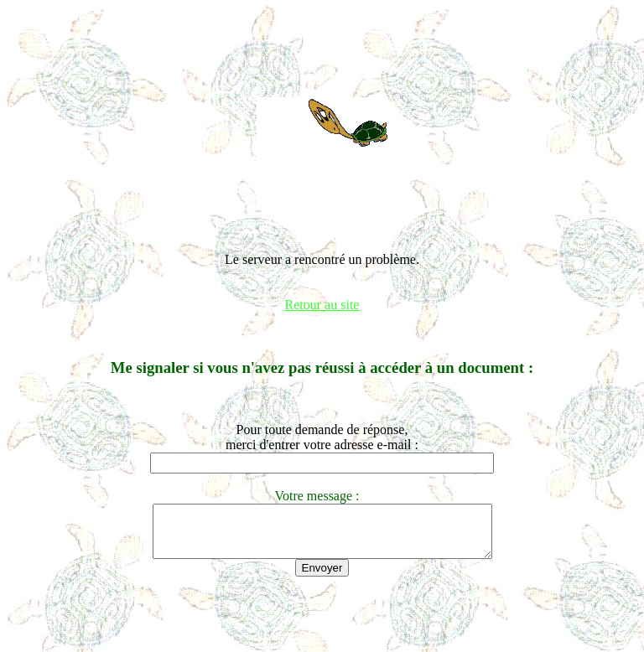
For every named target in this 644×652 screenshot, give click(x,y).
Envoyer (322, 578)
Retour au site (322, 305)
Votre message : (322, 496)
